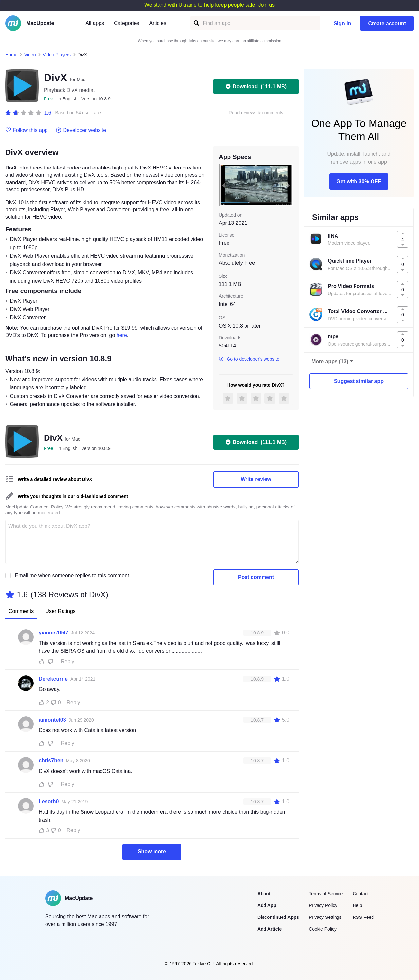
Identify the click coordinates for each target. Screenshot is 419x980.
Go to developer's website (249, 359)
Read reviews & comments (256, 113)
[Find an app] (196, 23)
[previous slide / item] (223, 185)
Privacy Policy (323, 905)
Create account (387, 23)
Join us (266, 5)
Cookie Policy (323, 929)
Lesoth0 (49, 802)
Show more (152, 852)
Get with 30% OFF (359, 181)
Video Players (57, 55)
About (264, 894)
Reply (68, 661)
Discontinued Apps (278, 917)
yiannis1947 (54, 633)
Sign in (342, 23)
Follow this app (27, 130)
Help (357, 905)
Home (11, 55)
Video (30, 55)
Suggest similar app (359, 381)
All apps (95, 23)
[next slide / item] (289, 185)
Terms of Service (326, 894)
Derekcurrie (53, 679)
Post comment (256, 577)
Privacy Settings (325, 917)
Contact (360, 894)
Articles (157, 23)
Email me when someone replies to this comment (72, 575)
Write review (256, 479)
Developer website (81, 130)
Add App (267, 905)
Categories (127, 23)
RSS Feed (363, 917)
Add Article (269, 929)
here (122, 335)
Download (256, 86)
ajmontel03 (52, 720)
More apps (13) (330, 361)
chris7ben (51, 761)
